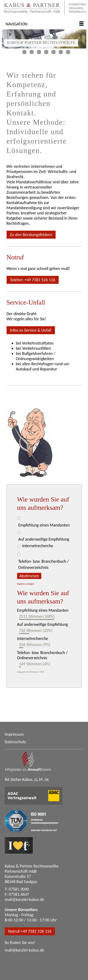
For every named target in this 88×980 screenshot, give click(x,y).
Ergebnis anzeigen (26, 584)
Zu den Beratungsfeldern (31, 235)
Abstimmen (29, 576)
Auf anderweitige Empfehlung (44, 539)
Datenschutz (15, 742)
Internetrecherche (38, 546)
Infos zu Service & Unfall (31, 330)
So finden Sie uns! (20, 943)
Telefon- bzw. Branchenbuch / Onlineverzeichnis (44, 564)
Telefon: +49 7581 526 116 (33, 280)
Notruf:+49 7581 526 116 (30, 931)
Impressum (14, 734)
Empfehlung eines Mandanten (44, 525)
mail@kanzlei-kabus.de (25, 900)
